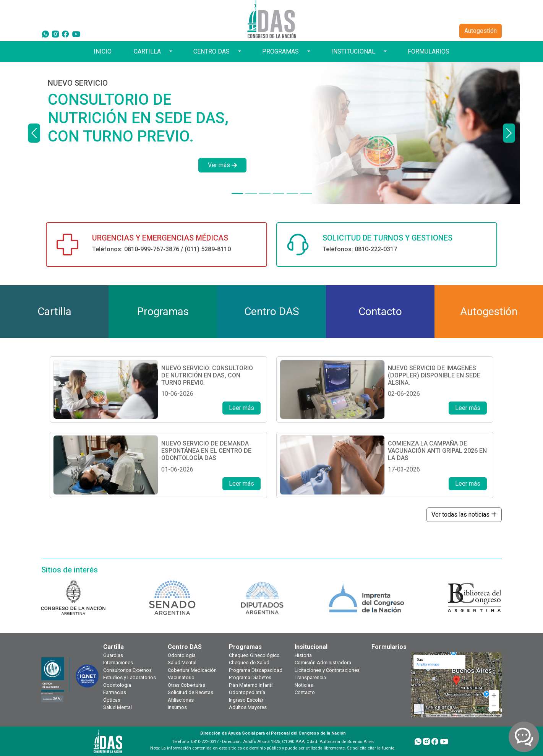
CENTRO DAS (212, 51)
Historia (303, 655)
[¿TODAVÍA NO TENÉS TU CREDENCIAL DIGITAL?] (279, 193)
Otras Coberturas (186, 685)
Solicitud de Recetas (190, 692)
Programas (245, 647)
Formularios (389, 647)
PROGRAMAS (280, 51)
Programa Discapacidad (256, 670)
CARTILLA (147, 51)
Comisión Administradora (323, 663)
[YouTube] (76, 34)
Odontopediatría (247, 692)
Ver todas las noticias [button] (464, 515)
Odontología (117, 685)
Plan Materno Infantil (251, 685)
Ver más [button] (222, 165)
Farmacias (115, 692)
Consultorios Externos (127, 670)
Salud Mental (118, 707)
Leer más (242, 408)
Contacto (305, 692)
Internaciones (118, 663)
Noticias (304, 685)
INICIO (103, 51)
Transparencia (310, 677)
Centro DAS (185, 647)
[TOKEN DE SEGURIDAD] (306, 193)
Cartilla (113, 647)
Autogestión (481, 31)
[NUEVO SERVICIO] (237, 193)
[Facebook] (65, 34)
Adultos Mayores (248, 707)
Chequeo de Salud (249, 663)
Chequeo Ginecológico (254, 655)
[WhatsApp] (45, 34)
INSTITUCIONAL (353, 51)
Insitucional (311, 647)
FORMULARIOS (429, 51)
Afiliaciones (181, 700)
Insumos (177, 707)
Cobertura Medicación (192, 670)
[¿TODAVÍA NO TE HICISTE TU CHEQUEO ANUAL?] (292, 193)
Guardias (113, 655)
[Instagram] (55, 34)
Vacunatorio (181, 677)
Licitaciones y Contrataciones (327, 670)
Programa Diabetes (250, 677)
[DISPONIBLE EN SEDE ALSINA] (251, 193)
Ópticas (112, 700)
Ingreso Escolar (246, 700)
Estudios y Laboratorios (130, 677)
